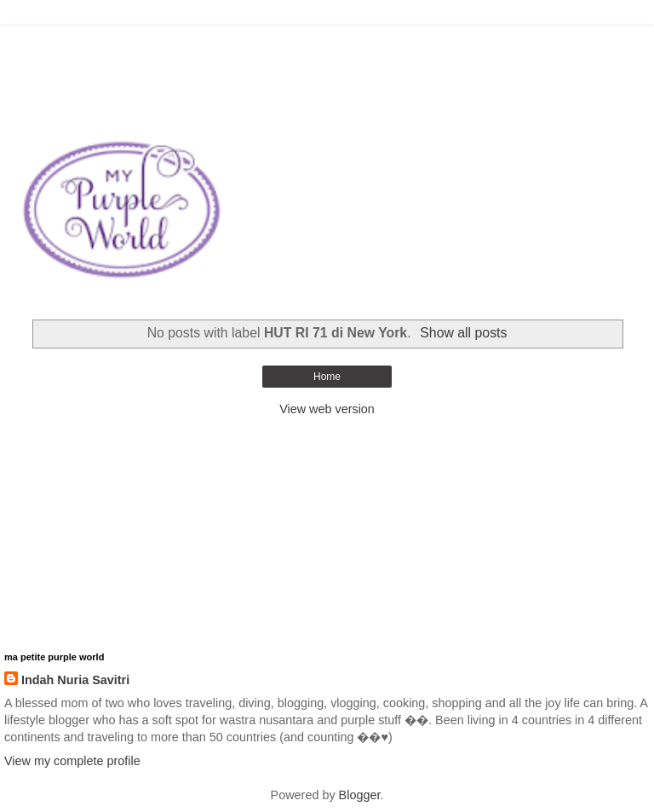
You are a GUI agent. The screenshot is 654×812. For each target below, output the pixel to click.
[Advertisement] (327, 47)
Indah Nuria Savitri (75, 680)
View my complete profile (72, 761)
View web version (327, 409)
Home (327, 377)
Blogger (360, 795)
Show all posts (463, 333)
